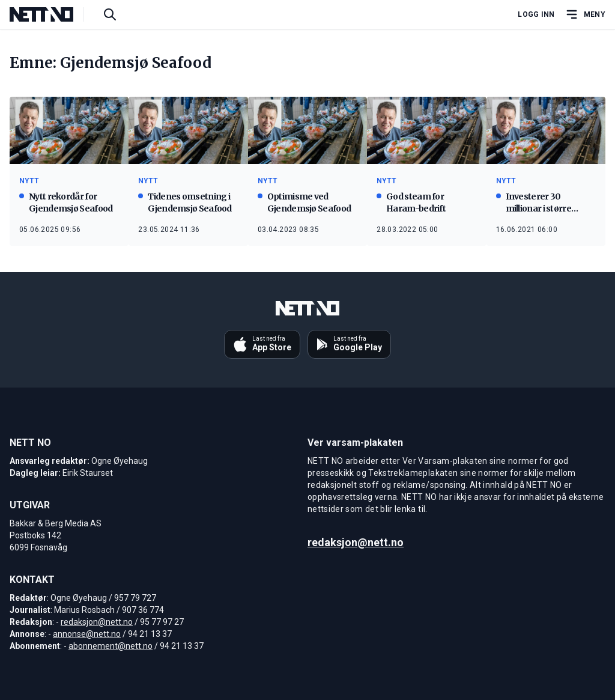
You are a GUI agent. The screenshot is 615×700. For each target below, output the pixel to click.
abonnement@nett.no (111, 646)
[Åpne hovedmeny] (585, 14)
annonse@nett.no (87, 634)
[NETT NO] (51, 14)
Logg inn (536, 14)
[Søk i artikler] (110, 14)
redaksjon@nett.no (97, 622)
